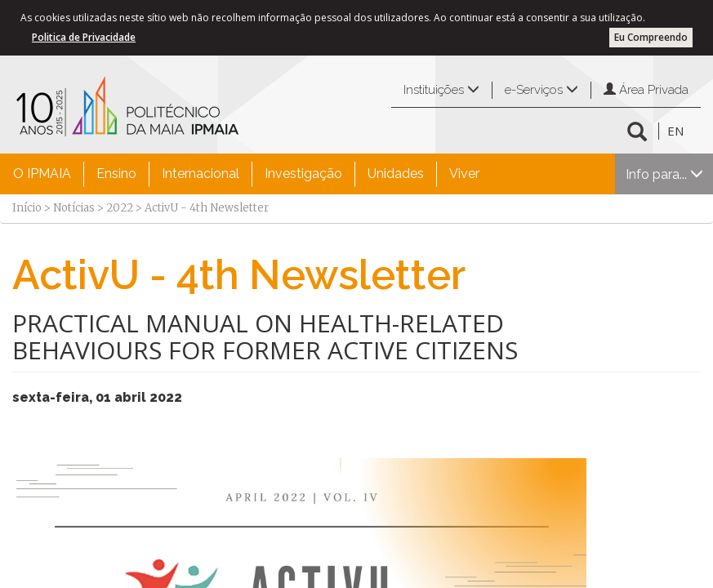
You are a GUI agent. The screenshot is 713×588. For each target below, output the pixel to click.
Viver (464, 174)
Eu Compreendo (651, 37)
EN (675, 131)
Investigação (303, 174)
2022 (120, 208)
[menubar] (246, 174)
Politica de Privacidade (84, 37)
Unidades (396, 174)
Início (27, 208)
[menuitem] (42, 174)
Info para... (664, 174)
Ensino (116, 174)
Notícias (74, 208)
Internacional (201, 174)
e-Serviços (541, 90)
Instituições (441, 90)
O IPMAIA (42, 174)
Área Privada (646, 90)
